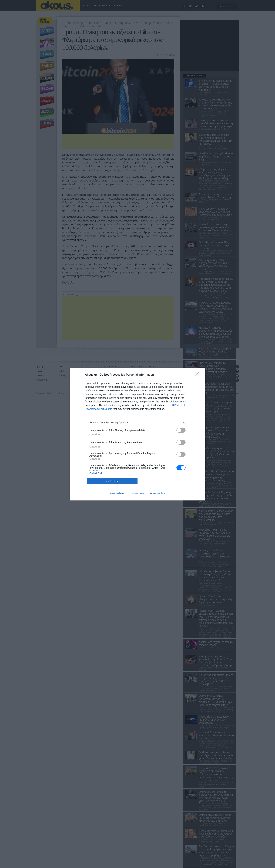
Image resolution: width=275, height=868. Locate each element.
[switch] (181, 430)
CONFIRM (112, 481)
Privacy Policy (157, 493)
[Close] (198, 375)
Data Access (137, 493)
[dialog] (137, 434)
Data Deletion (118, 493)
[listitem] (137, 423)
